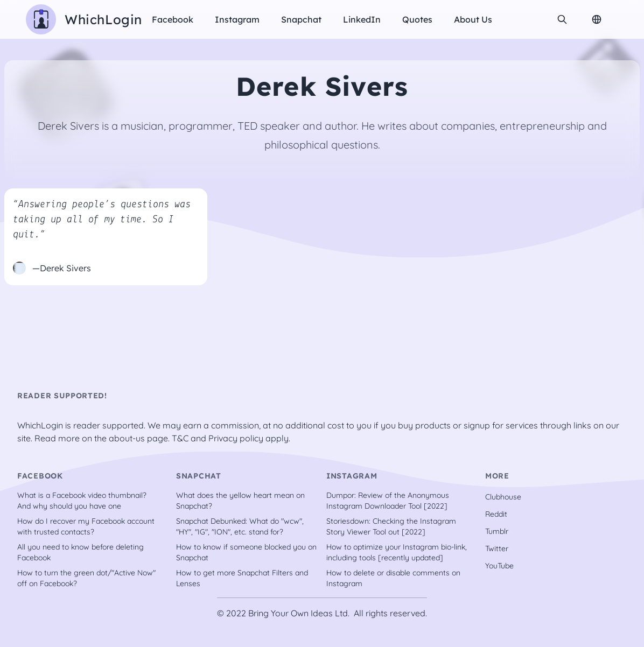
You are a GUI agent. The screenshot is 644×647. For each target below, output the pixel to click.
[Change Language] (597, 19)
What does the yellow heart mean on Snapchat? (240, 501)
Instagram (237, 19)
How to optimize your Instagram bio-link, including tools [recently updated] (397, 552)
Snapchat (301, 19)
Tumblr (497, 531)
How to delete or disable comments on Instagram (393, 578)
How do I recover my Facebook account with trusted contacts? (86, 526)
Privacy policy (236, 438)
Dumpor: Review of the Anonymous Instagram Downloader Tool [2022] (388, 501)
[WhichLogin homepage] (84, 19)
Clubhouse (503, 497)
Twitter (497, 548)
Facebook (173, 19)
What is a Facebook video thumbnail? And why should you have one (82, 501)
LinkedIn (362, 19)
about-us (127, 438)
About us (473, 19)
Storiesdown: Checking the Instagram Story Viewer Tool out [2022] (391, 526)
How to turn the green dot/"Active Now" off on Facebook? (86, 578)
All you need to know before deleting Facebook (80, 552)
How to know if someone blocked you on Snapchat (246, 552)
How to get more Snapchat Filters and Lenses (242, 578)
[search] (562, 19)
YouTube (499, 566)
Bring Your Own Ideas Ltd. (299, 613)
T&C (180, 438)
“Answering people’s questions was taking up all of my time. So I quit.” (102, 220)
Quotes (417, 19)
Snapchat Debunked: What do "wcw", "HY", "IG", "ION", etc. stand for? (240, 526)
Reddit (496, 514)
